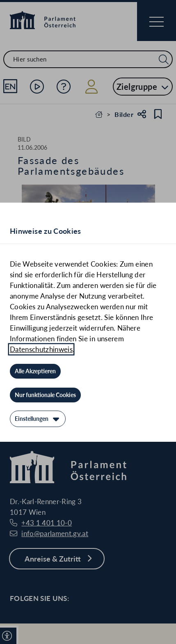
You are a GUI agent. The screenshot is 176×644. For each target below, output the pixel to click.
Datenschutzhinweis (41, 349)
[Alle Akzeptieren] (35, 371)
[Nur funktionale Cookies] (45, 395)
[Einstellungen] (38, 419)
